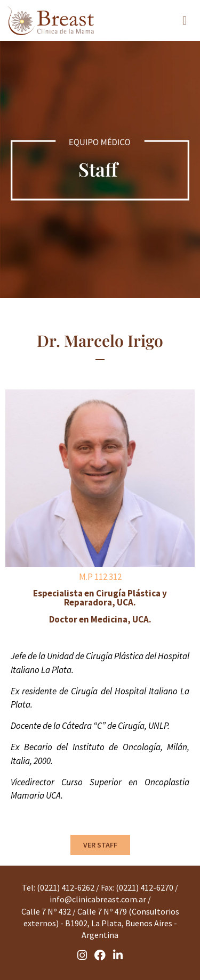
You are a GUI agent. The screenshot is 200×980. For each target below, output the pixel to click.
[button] (185, 21)
